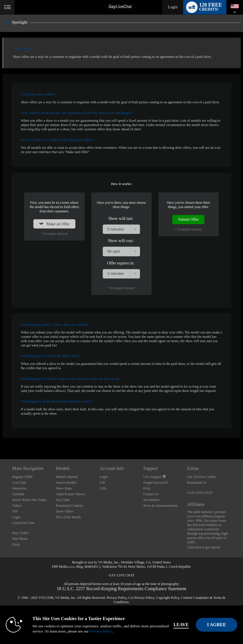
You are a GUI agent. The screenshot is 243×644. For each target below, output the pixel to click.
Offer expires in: (121, 263)
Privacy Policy (117, 598)
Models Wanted (67, 477)
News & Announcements (161, 506)
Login (173, 7)
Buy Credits (20, 533)
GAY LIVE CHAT (200, 493)
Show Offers (65, 511)
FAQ (147, 488)
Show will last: (121, 218)
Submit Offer (188, 219)
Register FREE (22, 477)
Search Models (66, 483)
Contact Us (151, 494)
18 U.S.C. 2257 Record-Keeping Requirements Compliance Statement (121, 589)
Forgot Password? (156, 483)
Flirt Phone (20, 539)
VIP (15, 511)
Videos (17, 506)
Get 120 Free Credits (202, 477)
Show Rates (64, 488)
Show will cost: (121, 241)
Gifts (103, 488)
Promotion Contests (69, 506)
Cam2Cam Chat (23, 523)
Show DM (0, 438)
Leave (184, 625)
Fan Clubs (63, 500)
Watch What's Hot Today (29, 500)
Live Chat (19, 483)
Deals (16, 544)
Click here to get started (204, 547)
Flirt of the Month (68, 517)
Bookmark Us (197, 483)
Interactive (19, 488)
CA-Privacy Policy (141, 598)
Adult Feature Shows (70, 494)
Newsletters (152, 500)
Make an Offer (54, 224)
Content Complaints (195, 598)
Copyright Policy (168, 598)
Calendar (18, 494)
